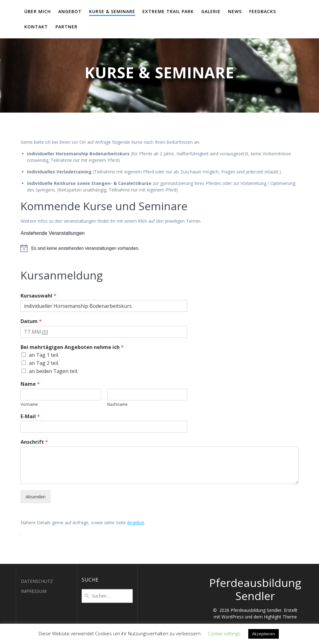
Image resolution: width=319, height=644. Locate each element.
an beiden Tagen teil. (53, 371)
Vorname (29, 404)
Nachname (117, 404)
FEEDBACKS (263, 11)
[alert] (159, 248)
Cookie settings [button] (224, 633)
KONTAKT (36, 27)
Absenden (36, 497)
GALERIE (211, 11)
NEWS (235, 11)
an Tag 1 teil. (44, 355)
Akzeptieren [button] (264, 634)
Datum (31, 321)
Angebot (136, 523)
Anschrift (34, 442)
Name (30, 384)
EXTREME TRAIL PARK (168, 11)
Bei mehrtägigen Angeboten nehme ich (72, 347)
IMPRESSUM (34, 591)
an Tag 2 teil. (44, 363)
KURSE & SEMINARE (112, 11)
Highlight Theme (280, 617)
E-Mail (30, 416)
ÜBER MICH (38, 11)
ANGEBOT (70, 11)
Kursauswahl (38, 296)
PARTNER (67, 27)
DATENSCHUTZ (37, 581)
